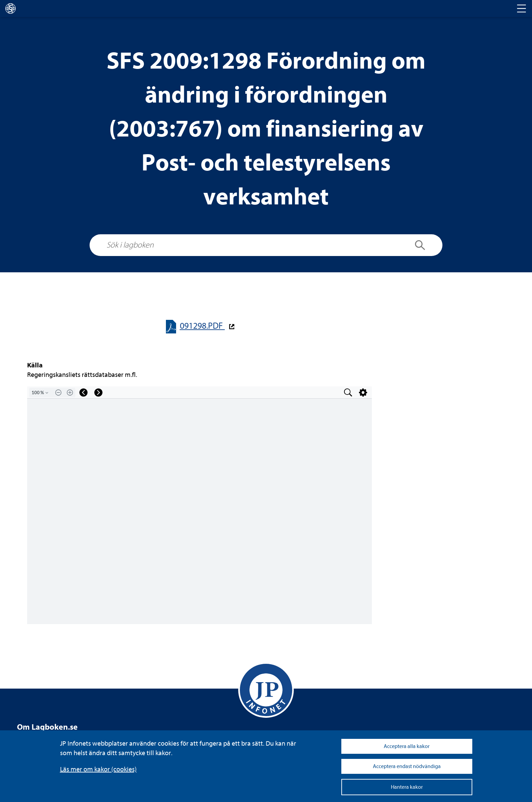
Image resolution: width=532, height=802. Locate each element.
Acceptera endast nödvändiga (407, 766)
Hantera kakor (407, 787)
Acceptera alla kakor (407, 746)
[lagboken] (11, 8)
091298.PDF (202, 326)
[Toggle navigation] (521, 8)
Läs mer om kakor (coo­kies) (98, 769)
